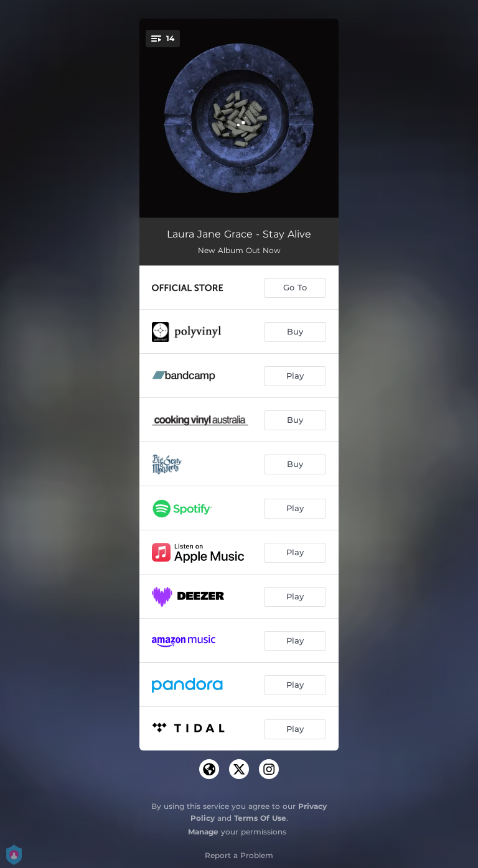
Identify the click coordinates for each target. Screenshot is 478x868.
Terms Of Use (260, 818)
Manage (203, 832)
